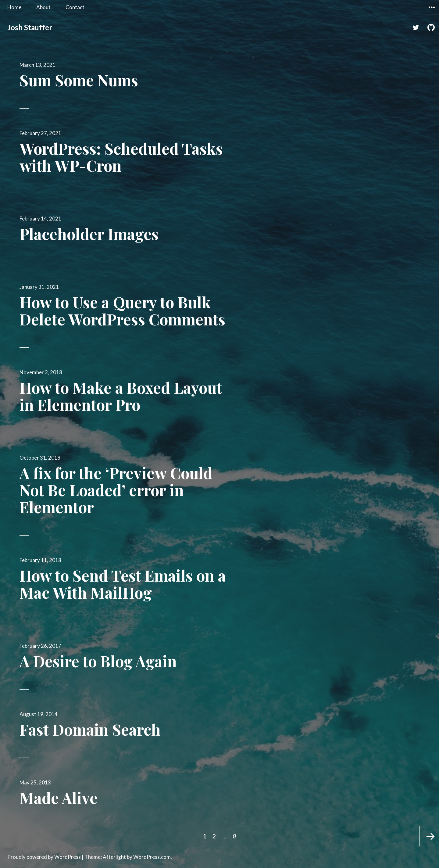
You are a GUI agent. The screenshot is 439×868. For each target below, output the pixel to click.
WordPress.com (152, 857)
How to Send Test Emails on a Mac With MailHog (123, 584)
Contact (75, 7)
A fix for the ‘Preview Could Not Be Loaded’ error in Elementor (116, 490)
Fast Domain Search (90, 729)
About (43, 7)
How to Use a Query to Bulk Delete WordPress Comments (122, 311)
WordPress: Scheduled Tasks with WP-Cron (121, 157)
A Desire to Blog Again (98, 661)
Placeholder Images (89, 234)
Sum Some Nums (79, 80)
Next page (429, 836)
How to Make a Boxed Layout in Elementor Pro (121, 396)
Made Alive (59, 798)
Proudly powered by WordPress (44, 857)
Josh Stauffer (30, 27)
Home (14, 7)
